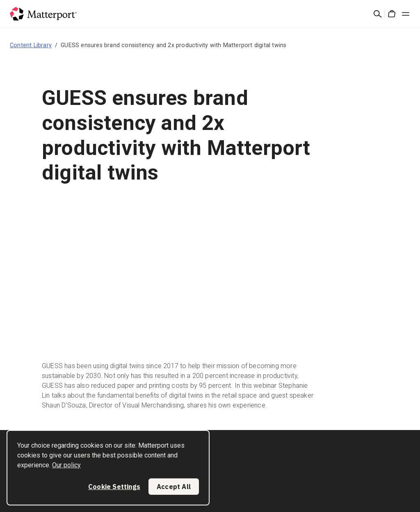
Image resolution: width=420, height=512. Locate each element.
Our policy (66, 465)
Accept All (174, 487)
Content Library (31, 45)
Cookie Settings (114, 487)
